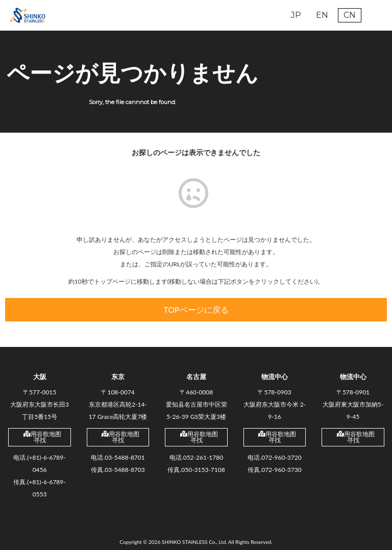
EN (322, 15)
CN (350, 15)
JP (296, 15)
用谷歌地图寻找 (42, 437)
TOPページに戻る (196, 309)
